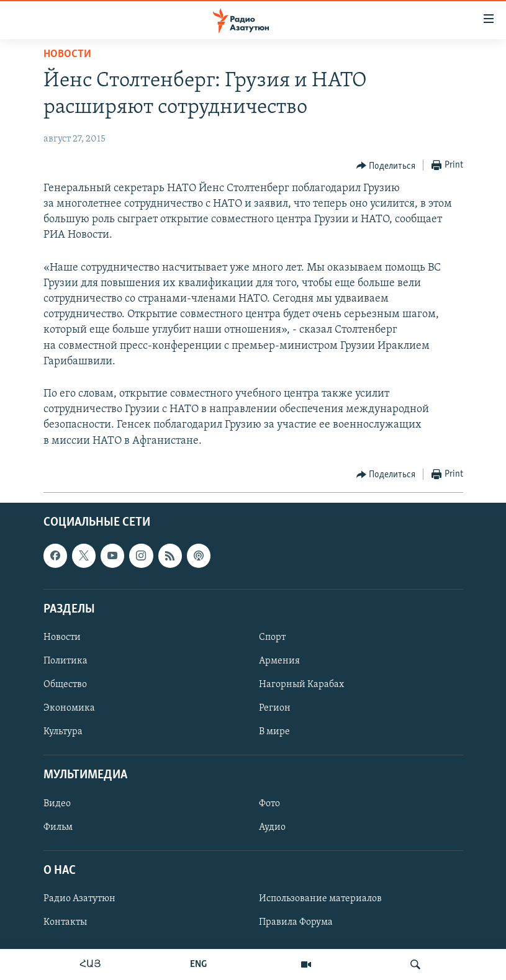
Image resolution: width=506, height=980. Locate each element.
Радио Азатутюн (79, 899)
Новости (67, 54)
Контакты (65, 922)
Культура (63, 732)
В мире (274, 732)
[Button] (386, 166)
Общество (65, 685)
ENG (198, 964)
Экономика (69, 708)
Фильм (58, 827)
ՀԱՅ (90, 964)
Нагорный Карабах (301, 685)
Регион (275, 708)
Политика (66, 661)
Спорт (272, 637)
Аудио (272, 827)
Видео (57, 803)
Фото (269, 803)
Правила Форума (296, 922)
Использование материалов (320, 899)
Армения (279, 661)
